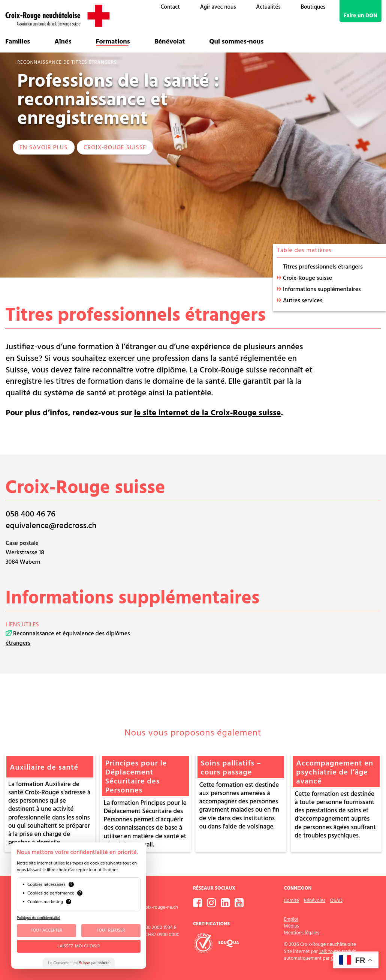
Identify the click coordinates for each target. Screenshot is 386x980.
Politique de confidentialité (38, 918)
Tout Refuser (111, 930)
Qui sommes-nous (236, 42)
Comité (292, 901)
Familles (18, 42)
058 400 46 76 (31, 514)
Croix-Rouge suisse (115, 148)
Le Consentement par (79, 963)
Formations (113, 42)
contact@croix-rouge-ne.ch (150, 907)
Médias (292, 926)
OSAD (336, 901)
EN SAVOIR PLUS (44, 148)
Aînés (63, 42)
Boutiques (313, 7)
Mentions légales (302, 933)
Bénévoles (315, 901)
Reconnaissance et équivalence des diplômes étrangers (68, 639)
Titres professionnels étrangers (323, 267)
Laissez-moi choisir (79, 946)
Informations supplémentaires (322, 290)
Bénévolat (170, 42)
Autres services (303, 301)
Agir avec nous (218, 7)
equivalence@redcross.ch (51, 526)
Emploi (291, 919)
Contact (170, 7)
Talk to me (330, 952)
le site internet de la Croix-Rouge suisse (208, 413)
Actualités (268, 7)
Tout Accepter (46, 930)
